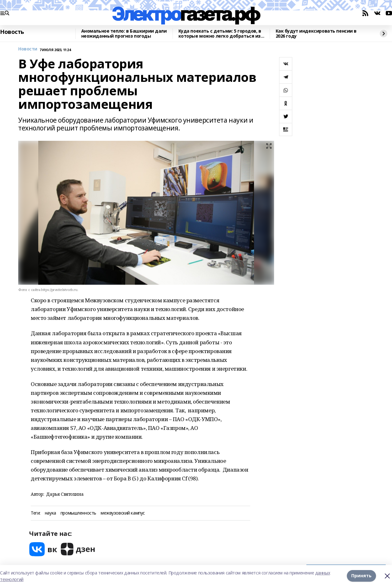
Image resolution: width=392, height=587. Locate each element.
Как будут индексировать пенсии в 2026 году (316, 34)
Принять (361, 576)
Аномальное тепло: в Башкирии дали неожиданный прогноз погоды (124, 34)
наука (50, 513)
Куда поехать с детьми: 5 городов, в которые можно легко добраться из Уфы (220, 34)
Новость (12, 32)
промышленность (78, 513)
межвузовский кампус (123, 513)
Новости (28, 49)
